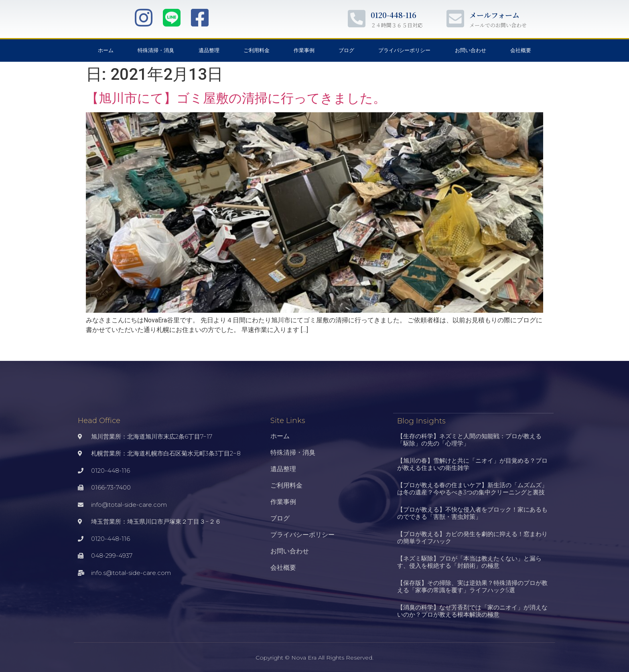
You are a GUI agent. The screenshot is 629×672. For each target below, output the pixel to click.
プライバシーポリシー (404, 50)
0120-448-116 (394, 15)
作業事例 (304, 50)
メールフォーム (494, 15)
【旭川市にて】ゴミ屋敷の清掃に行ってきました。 (236, 98)
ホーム (106, 50)
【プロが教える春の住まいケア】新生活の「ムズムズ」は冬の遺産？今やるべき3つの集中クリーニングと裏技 (472, 488)
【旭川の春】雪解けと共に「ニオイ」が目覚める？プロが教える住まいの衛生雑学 (472, 464)
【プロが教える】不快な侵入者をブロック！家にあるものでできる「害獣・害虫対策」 (472, 513)
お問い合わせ (471, 50)
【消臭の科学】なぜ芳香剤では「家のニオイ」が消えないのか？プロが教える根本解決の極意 (472, 610)
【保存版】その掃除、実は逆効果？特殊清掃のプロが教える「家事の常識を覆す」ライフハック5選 (472, 586)
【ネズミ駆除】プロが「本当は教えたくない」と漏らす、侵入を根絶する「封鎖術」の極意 (469, 562)
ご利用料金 (257, 50)
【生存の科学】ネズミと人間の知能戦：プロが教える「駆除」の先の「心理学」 (469, 439)
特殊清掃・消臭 (156, 50)
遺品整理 (209, 50)
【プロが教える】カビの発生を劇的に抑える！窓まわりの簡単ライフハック (472, 537)
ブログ (346, 50)
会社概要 (521, 50)
